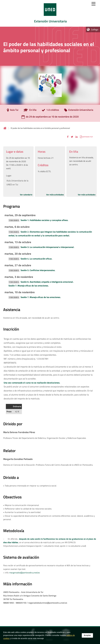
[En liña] (30, 111)
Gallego (95, 29)
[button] (68, 137)
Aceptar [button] (87, 638)
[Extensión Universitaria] (79, 111)
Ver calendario (26, 195)
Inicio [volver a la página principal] (5, 128)
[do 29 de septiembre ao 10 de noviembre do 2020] (50, 118)
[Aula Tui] (13, 111)
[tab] (50, 13)
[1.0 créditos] (50, 111)
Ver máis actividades (55, 195)
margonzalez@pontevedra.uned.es (24, 573)
